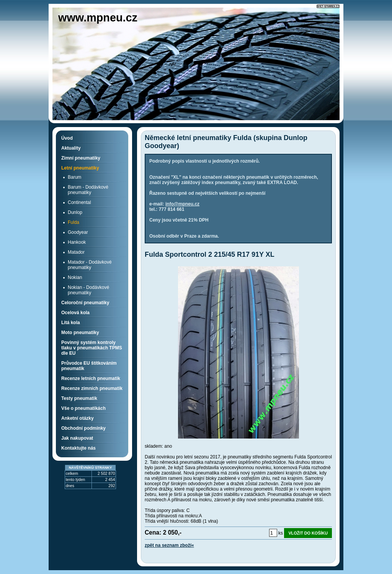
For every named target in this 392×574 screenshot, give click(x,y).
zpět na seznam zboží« (169, 545)
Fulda (73, 222)
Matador (76, 252)
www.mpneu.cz (98, 18)
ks (281, 533)
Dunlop (75, 212)
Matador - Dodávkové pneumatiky (90, 265)
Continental (79, 202)
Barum (74, 177)
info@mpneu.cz (182, 204)
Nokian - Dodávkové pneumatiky (88, 290)
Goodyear (78, 232)
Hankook (77, 242)
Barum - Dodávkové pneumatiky (88, 190)
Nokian (75, 277)
